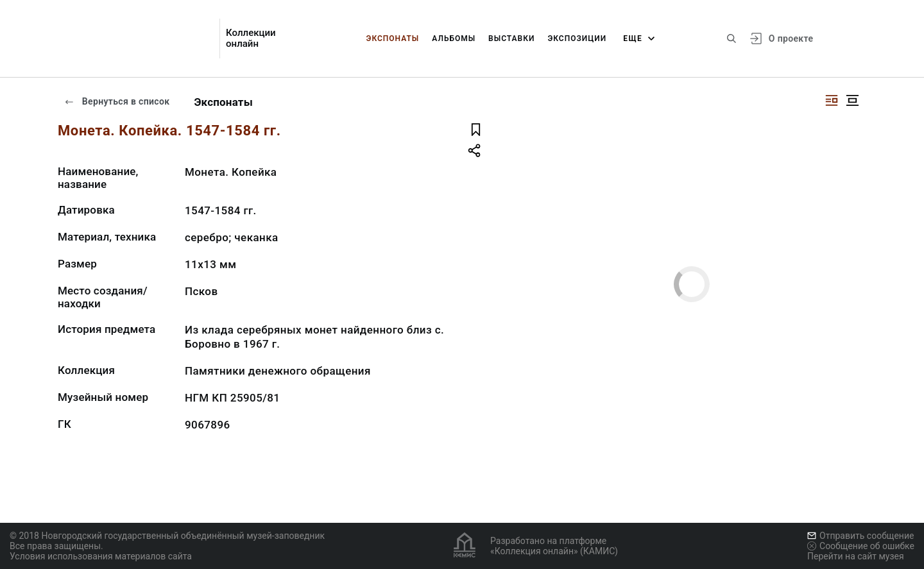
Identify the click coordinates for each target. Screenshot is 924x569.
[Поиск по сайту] (732, 38)
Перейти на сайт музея (856, 556)
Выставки (511, 38)
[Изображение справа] (832, 100)
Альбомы (454, 38)
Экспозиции (577, 38)
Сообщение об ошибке (861, 546)
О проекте (791, 38)
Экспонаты (393, 38)
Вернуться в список (117, 101)
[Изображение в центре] (852, 100)
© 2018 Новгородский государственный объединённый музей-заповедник (167, 536)
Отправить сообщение (860, 536)
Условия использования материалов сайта (101, 556)
